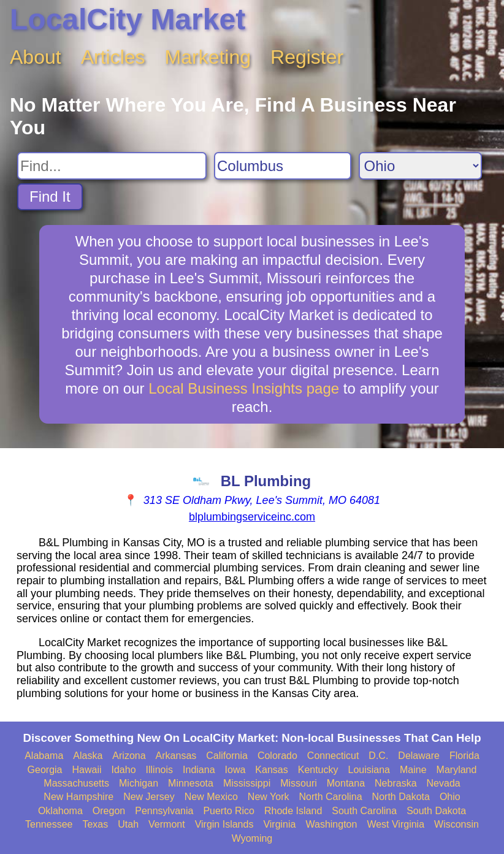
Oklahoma (60, 811)
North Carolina (330, 797)
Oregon (109, 811)
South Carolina (364, 811)
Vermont (167, 824)
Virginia (279, 824)
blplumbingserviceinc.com (252, 517)
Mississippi (247, 783)
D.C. (378, 756)
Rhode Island (293, 811)
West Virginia (395, 824)
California (227, 756)
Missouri (299, 783)
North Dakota (401, 797)
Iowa (235, 770)
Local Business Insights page (244, 388)
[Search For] (112, 166)
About (36, 57)
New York (269, 797)
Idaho (124, 770)
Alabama (44, 756)
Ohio (450, 797)
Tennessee (49, 824)
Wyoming (252, 838)
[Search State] (420, 166)
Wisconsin (456, 824)
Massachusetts (76, 783)
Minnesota (191, 783)
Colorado (277, 756)
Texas (95, 824)
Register (307, 57)
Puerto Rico (229, 811)
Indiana (199, 770)
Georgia (45, 770)
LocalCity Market (128, 19)
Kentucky (318, 770)
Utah (128, 824)
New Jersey (149, 797)
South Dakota (436, 811)
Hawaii (87, 770)
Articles (113, 57)
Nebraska (395, 783)
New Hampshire (78, 797)
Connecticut (333, 756)
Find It (50, 196)
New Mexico (211, 797)
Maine (413, 770)
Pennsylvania (164, 811)
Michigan (139, 783)
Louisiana (369, 770)
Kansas (271, 770)
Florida (464, 756)
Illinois (159, 770)
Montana (346, 783)
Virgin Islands (224, 824)
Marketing (208, 57)
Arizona (129, 756)
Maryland (457, 770)
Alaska (88, 756)
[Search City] (283, 166)
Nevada (444, 783)
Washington (331, 824)
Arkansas (176, 756)
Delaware (419, 756)
